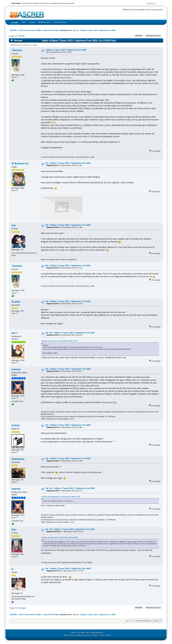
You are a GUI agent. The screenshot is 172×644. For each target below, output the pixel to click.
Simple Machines (97, 632)
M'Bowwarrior (20, 163)
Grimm (16, 425)
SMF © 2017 (85, 632)
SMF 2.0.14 (75, 632)
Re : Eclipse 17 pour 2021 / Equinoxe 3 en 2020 (68, 163)
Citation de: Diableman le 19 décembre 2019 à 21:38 (61, 497)
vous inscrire (157, 10)
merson (16, 369)
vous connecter (138, 10)
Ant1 (75, 30)
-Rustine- (17, 50)
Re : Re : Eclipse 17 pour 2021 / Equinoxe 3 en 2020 (70, 333)
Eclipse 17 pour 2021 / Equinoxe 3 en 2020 (66, 50)
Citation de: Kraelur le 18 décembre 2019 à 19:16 (60, 341)
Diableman (18, 459)
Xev (14, 225)
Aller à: (128, 621)
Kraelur (16, 302)
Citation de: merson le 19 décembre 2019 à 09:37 (60, 537)
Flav (14, 530)
